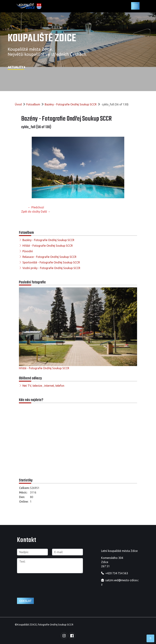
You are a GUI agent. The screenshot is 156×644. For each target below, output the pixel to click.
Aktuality (17, 67)
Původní (28, 251)
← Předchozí (36, 207)
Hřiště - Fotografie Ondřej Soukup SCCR (48, 246)
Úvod (18, 104)
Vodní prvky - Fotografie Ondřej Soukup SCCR (51, 268)
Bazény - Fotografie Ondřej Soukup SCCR (71, 104)
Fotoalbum (33, 104)
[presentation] (36, 582)
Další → (46, 212)
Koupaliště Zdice (42, 38)
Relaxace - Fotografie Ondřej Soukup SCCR (49, 257)
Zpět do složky (31, 212)
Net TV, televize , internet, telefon (43, 386)
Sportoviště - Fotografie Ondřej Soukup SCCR (51, 262)
